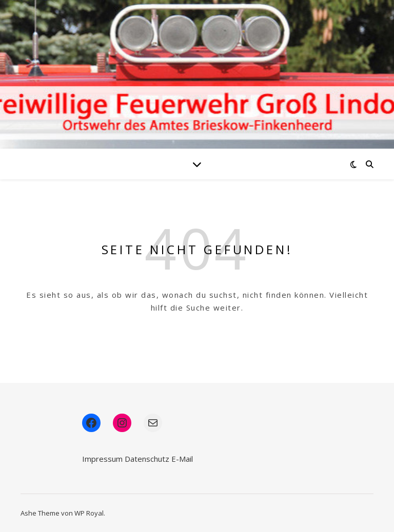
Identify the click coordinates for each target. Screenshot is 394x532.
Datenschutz (147, 459)
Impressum (102, 459)
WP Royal (89, 513)
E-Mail (182, 459)
